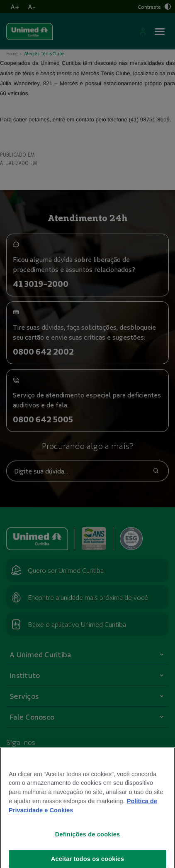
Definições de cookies (88, 842)
